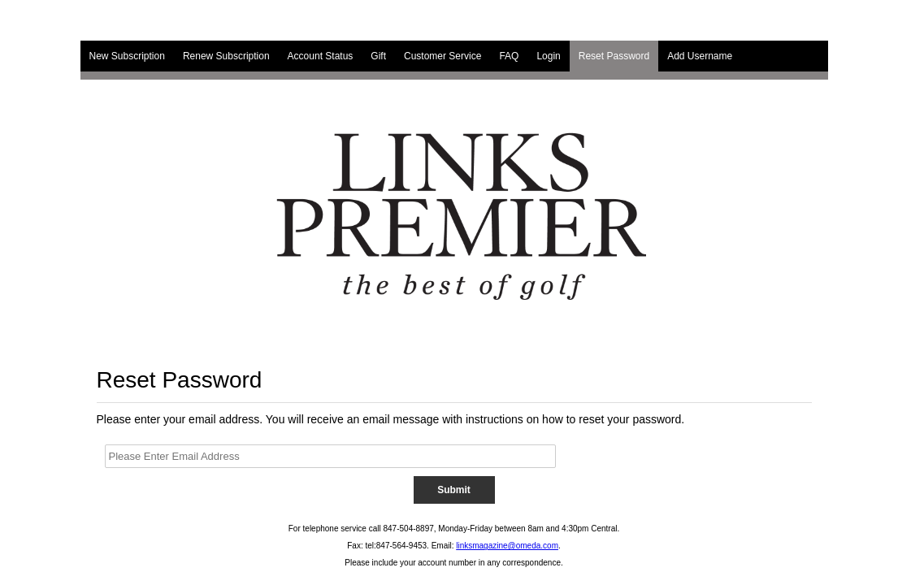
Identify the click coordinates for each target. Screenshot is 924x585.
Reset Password (614, 56)
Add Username (700, 56)
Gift (378, 56)
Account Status (321, 56)
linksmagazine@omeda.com (507, 546)
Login (548, 56)
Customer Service (442, 56)
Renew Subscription (226, 56)
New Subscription (127, 56)
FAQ (509, 56)
